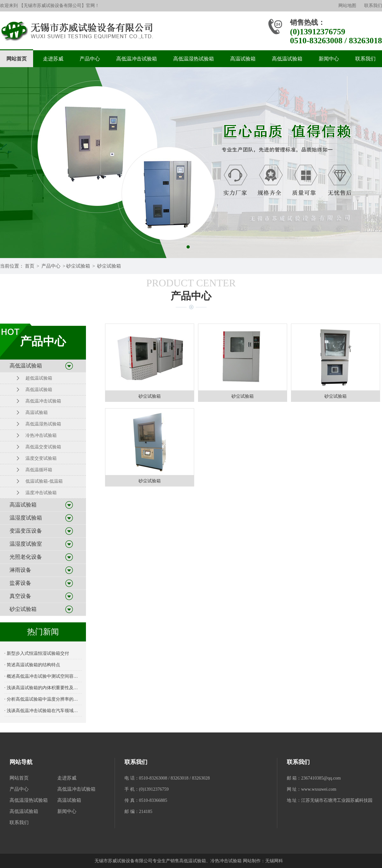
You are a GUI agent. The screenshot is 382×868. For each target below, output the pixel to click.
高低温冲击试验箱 (137, 59)
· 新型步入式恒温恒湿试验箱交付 (37, 653)
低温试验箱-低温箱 (44, 481)
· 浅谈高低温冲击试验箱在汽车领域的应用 (43, 711)
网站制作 (252, 861)
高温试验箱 (243, 59)
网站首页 (17, 59)
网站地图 (347, 6)
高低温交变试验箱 (43, 447)
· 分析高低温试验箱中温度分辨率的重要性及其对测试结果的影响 (43, 699)
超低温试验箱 (39, 378)
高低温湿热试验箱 (194, 59)
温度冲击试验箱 (41, 493)
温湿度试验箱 (26, 518)
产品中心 (90, 59)
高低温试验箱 (287, 59)
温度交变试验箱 (41, 458)
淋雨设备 (20, 570)
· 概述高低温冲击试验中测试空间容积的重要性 (43, 676)
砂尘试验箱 (78, 266)
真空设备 (20, 596)
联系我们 (373, 6)
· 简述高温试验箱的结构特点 (32, 665)
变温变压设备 (26, 531)
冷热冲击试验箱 (41, 435)
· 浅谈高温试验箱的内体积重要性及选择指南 (43, 688)
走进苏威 (53, 59)
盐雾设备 (20, 583)
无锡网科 (274, 861)
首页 (30, 266)
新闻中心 (329, 59)
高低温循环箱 (39, 470)
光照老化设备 (26, 557)
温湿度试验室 (26, 544)
